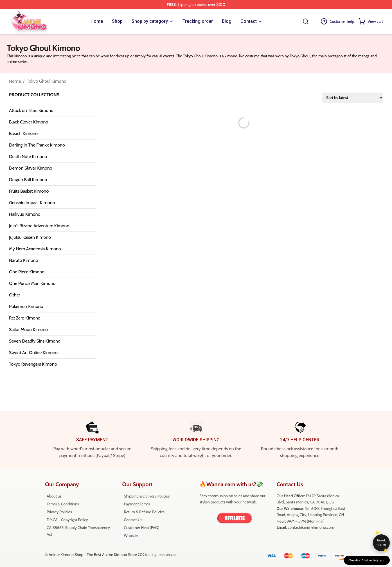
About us (54, 496)
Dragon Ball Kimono (28, 180)
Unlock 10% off (381, 543)
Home (15, 81)
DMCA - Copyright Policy (67, 520)
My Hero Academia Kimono (35, 249)
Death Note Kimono (28, 157)
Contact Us (133, 520)
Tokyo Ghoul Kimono (47, 81)
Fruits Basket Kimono (29, 191)
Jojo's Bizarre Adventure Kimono (39, 226)
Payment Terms (137, 504)
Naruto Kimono (23, 260)
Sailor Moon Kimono (28, 329)
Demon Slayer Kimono (31, 168)
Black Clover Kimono (29, 122)
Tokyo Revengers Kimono (33, 364)
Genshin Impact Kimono (32, 203)
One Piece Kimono (27, 272)
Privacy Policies (59, 512)
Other (15, 295)
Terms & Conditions (63, 504)
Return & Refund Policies (144, 512)
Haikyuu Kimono (25, 214)
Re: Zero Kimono (25, 318)
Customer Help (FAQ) (141, 528)
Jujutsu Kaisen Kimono (30, 237)
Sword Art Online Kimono (33, 353)
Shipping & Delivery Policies (147, 496)
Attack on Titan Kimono (31, 110)
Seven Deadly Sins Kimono (35, 341)
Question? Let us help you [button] (367, 560)
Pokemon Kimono (26, 306)
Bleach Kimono (23, 133)
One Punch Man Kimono (32, 283)
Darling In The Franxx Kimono (37, 145)
